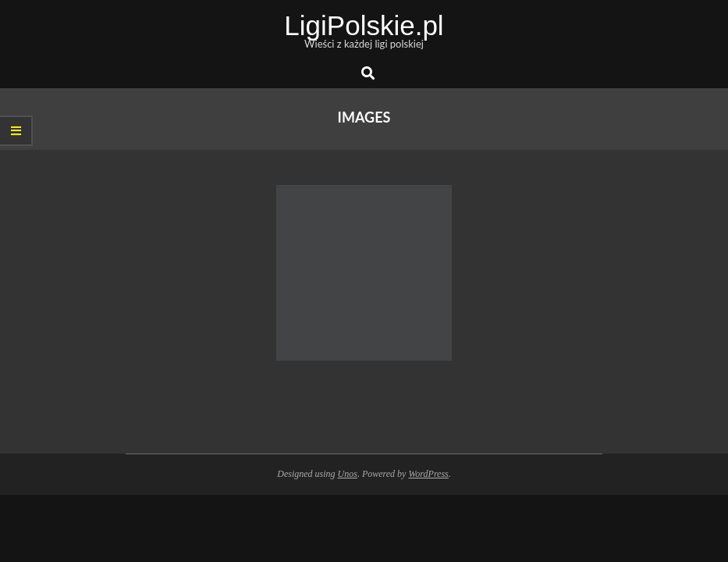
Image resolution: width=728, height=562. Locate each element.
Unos (348, 474)
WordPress (428, 474)
